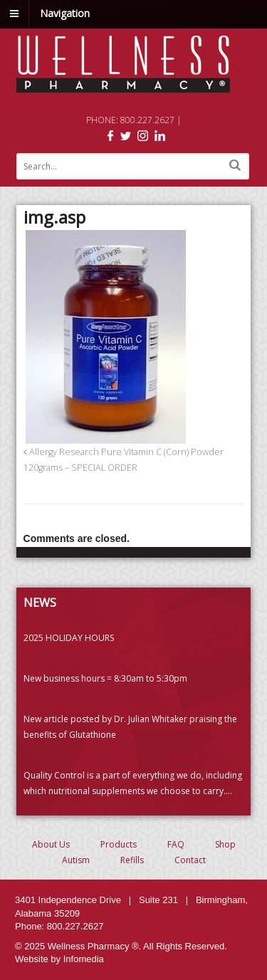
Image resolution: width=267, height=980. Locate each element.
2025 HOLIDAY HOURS (69, 638)
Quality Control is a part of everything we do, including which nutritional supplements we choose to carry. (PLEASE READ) (133, 784)
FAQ (176, 844)
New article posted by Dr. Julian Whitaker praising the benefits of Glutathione (130, 727)
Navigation (65, 13)
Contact (190, 860)
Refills (132, 860)
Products (119, 844)
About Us (51, 844)
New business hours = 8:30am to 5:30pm (105, 678)
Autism (76, 860)
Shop (225, 844)
